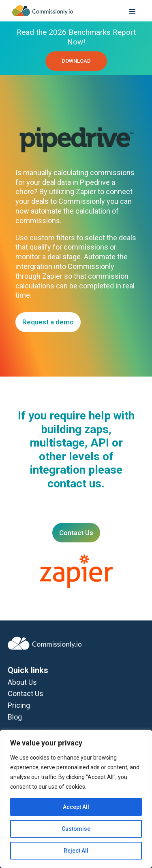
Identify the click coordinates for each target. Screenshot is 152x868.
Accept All (76, 807)
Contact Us (76, 533)
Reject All (76, 851)
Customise (76, 829)
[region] (76, 799)
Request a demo (48, 322)
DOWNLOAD (76, 61)
